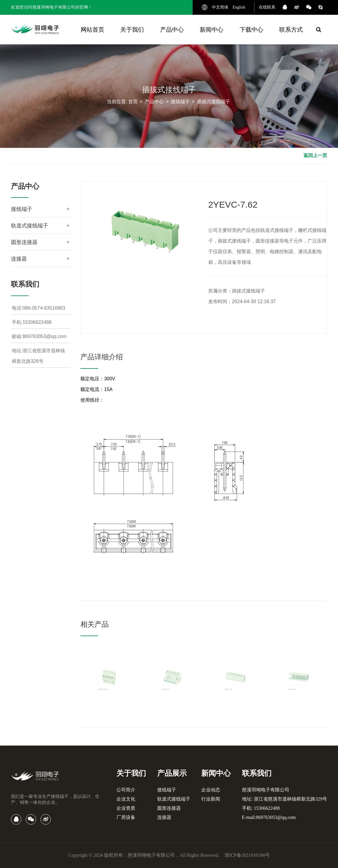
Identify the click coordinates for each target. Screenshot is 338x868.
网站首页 (92, 30)
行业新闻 (211, 799)
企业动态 (211, 790)
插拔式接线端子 (214, 102)
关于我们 (132, 30)
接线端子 (180, 102)
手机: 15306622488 (261, 808)
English (239, 7)
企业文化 (126, 799)
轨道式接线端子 (30, 226)
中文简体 (220, 7)
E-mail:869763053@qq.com (269, 817)
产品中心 (172, 30)
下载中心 (251, 30)
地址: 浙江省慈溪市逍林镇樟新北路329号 (285, 799)
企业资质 (126, 808)
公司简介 (126, 790)
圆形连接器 (24, 242)
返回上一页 (315, 155)
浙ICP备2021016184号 (247, 855)
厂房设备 (126, 817)
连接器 (19, 259)
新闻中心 (212, 30)
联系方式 (291, 30)
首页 (133, 102)
